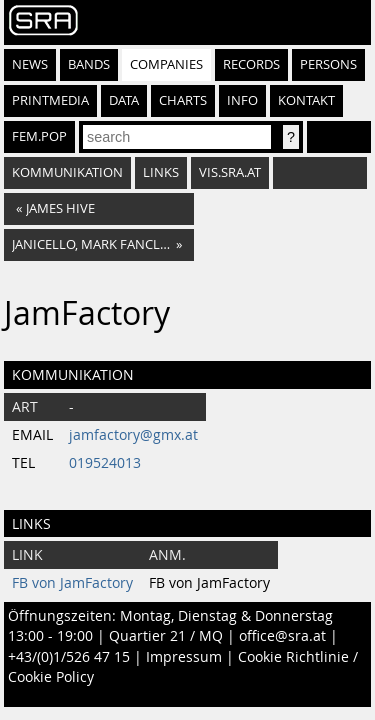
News (30, 64)
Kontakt (306, 100)
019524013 (105, 463)
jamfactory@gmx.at (133, 435)
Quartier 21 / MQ (166, 636)
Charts (183, 100)
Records (251, 64)
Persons (328, 64)
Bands (89, 64)
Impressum (184, 657)
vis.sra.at (230, 172)
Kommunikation (67, 172)
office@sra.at (282, 636)
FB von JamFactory (72, 583)
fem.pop (39, 136)
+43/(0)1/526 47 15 (69, 657)
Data (124, 100)
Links (161, 172)
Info (242, 100)
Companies (166, 64)
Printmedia (50, 100)
